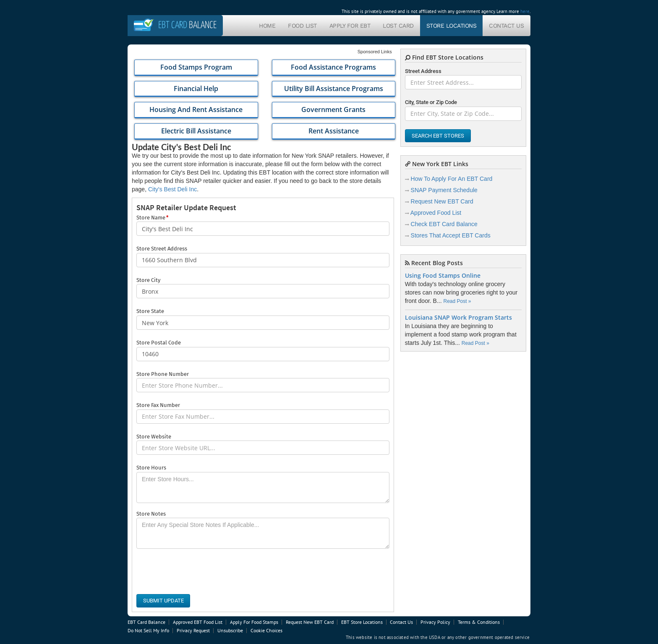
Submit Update (163, 601)
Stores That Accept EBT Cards (451, 235)
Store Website (154, 437)
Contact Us (506, 26)
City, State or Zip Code (431, 102)
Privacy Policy (435, 622)
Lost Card (398, 26)
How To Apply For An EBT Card (452, 179)
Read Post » (457, 301)
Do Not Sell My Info (148, 630)
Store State (150, 311)
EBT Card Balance (146, 622)
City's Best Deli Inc (172, 189)
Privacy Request (193, 630)
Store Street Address (162, 249)
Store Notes (151, 514)
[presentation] (200, 571)
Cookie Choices (266, 630)
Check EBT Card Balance (444, 224)
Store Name (152, 218)
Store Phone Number (163, 374)
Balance (187, 25)
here (525, 11)
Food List (302, 26)
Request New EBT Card (442, 201)
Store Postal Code (159, 343)
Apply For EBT (350, 26)
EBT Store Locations (362, 622)
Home (267, 26)
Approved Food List (436, 213)
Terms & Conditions (479, 622)
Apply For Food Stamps (254, 622)
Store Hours (151, 468)
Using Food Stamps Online (443, 276)
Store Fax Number (158, 405)
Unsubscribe (230, 630)
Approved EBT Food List (198, 622)
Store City (148, 280)
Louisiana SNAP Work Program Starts (458, 318)
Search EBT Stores (438, 136)
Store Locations (452, 26)
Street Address (423, 71)
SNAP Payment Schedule (444, 190)
